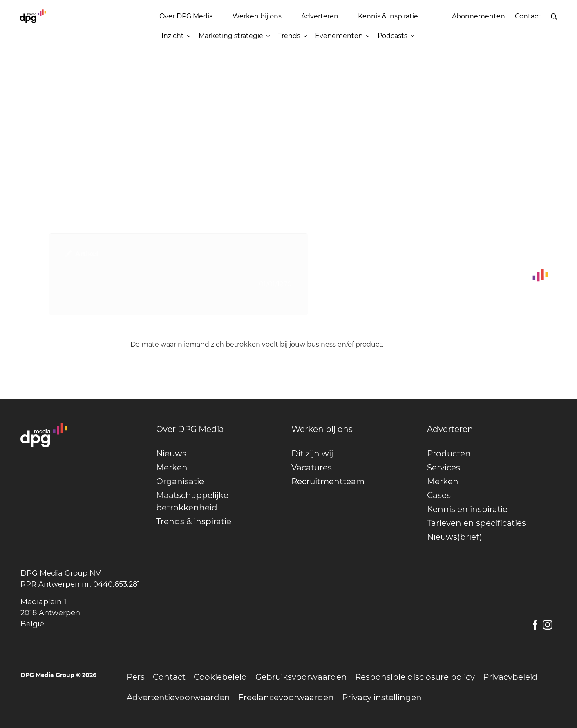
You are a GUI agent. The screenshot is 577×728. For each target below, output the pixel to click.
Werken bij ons (257, 16)
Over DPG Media (186, 16)
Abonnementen (479, 16)
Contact (528, 16)
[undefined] (219, 429)
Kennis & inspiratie (388, 16)
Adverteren (320, 16)
